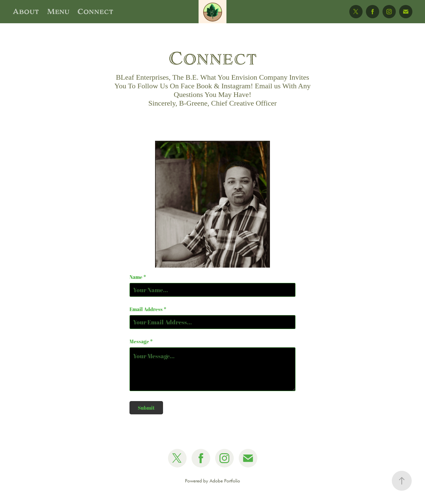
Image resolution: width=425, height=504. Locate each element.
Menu (58, 11)
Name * (138, 277)
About (26, 11)
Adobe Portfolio (225, 481)
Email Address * (148, 309)
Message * (141, 341)
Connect (95, 11)
